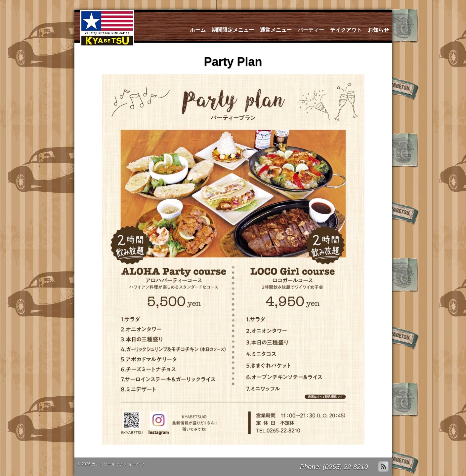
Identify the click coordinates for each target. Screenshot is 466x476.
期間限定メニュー (233, 30)
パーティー (311, 30)
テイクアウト (346, 30)
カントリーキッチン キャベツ (118, 464)
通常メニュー (276, 30)
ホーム (198, 30)
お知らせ (378, 30)
